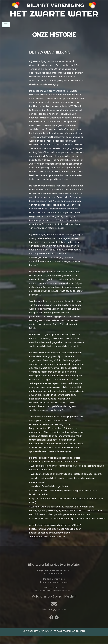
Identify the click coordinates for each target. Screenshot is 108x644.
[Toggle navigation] (6, 25)
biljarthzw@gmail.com (54, 609)
